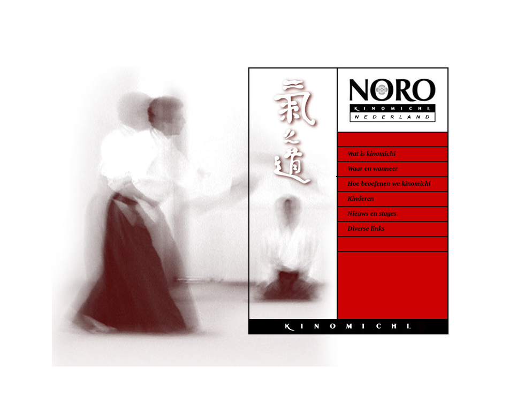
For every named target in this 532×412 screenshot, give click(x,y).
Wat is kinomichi (371, 153)
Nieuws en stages (372, 213)
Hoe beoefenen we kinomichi (389, 183)
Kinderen (361, 198)
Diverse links (366, 228)
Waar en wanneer (373, 168)
